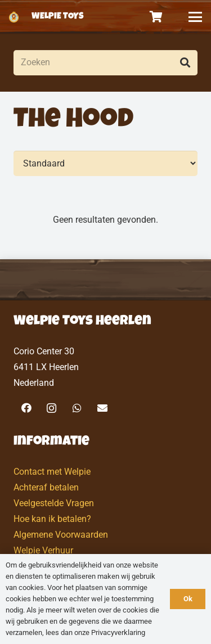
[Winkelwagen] (156, 17)
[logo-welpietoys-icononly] (14, 17)
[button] (195, 17)
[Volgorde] (105, 163)
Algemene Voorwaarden (61, 535)
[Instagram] (51, 408)
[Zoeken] (105, 63)
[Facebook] (26, 408)
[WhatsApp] (77, 408)
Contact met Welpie (52, 472)
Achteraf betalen (46, 487)
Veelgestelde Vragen (54, 503)
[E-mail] (102, 408)
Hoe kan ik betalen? (52, 519)
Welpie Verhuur (43, 550)
